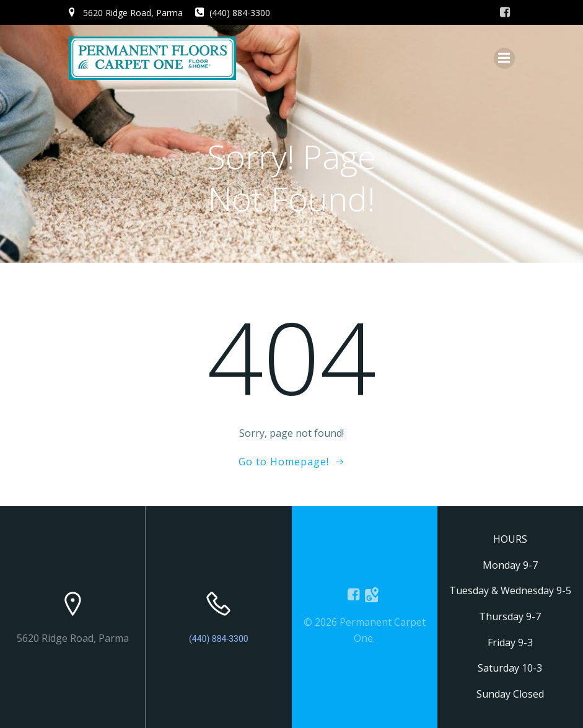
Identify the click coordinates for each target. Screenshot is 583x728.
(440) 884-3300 (219, 639)
